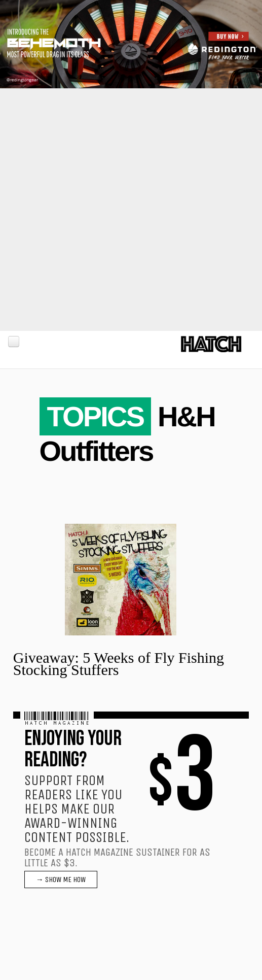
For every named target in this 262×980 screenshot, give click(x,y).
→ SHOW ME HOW (61, 880)
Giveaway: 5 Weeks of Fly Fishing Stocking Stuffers (119, 664)
